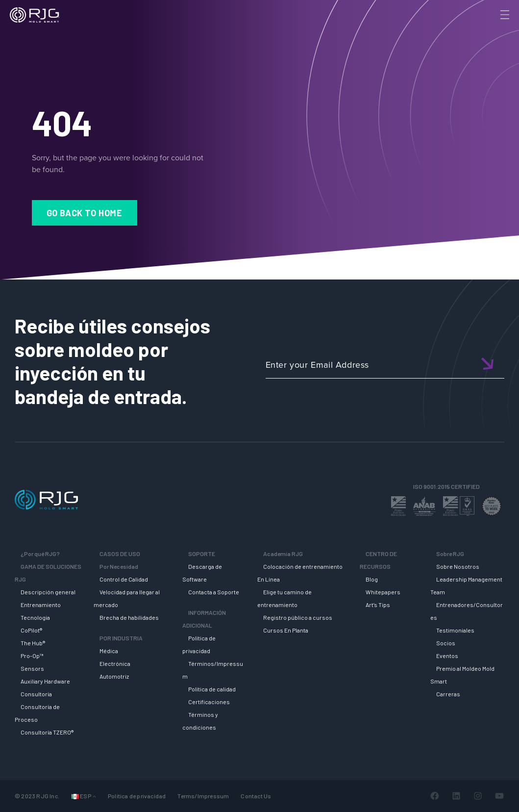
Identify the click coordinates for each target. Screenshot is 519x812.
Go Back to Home (85, 213)
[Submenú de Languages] (94, 796)
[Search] (491, 31)
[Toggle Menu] (504, 15)
